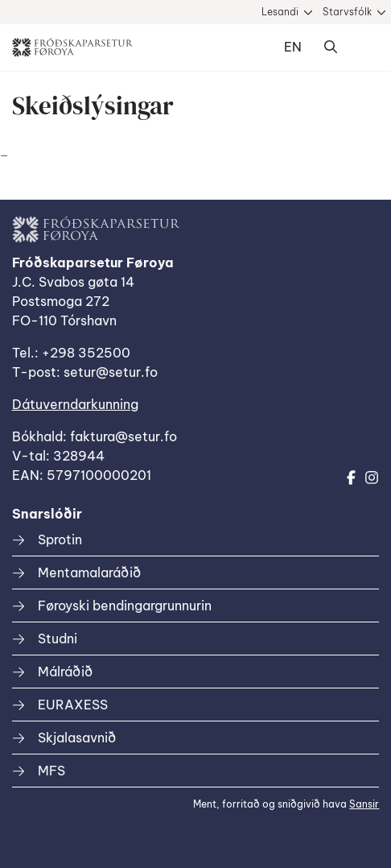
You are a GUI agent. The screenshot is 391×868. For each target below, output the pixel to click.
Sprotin (60, 539)
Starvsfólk (347, 12)
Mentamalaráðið (89, 572)
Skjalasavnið (77, 738)
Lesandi (280, 12)
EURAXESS (73, 705)
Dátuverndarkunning (75, 404)
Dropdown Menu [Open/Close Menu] (363, 48)
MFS (51, 771)
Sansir (364, 804)
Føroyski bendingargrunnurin (125, 606)
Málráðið (65, 672)
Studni (58, 639)
